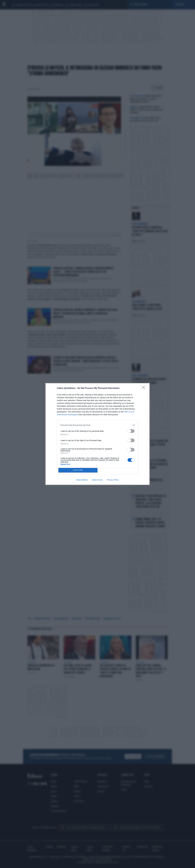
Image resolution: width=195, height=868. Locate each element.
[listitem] (97, 425)
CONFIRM (78, 470)
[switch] (131, 431)
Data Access (97, 480)
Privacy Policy (113, 480)
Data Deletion (82, 480)
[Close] (144, 388)
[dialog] (97, 434)
